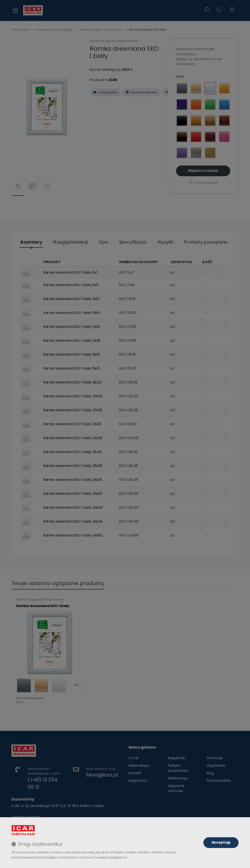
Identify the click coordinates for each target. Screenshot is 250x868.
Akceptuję (221, 842)
